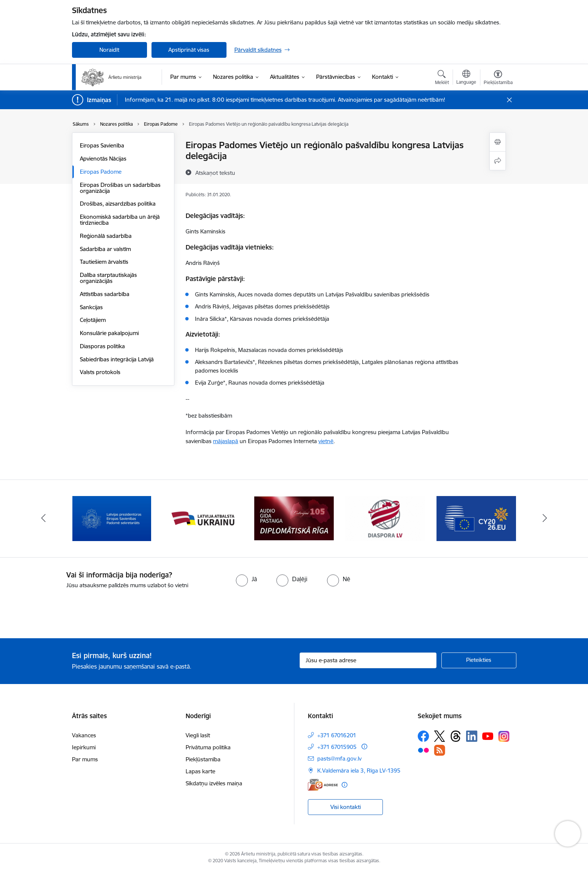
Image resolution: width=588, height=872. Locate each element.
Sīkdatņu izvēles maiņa (214, 783)
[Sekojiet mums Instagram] (504, 736)
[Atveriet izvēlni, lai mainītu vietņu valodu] (466, 78)
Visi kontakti (346, 807)
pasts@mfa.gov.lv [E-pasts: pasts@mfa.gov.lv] (339, 758)
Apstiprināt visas (189, 50)
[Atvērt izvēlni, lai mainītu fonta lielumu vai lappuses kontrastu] (498, 78)
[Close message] (509, 100)
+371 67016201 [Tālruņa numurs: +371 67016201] (337, 735)
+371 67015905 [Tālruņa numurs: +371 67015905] (337, 747)
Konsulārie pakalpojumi (109, 333)
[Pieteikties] (479, 660)
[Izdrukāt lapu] (498, 142)
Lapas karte (200, 771)
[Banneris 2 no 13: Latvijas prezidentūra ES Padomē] (203, 518)
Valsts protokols (100, 372)
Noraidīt (109, 50)
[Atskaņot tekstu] (215, 173)
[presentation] (63, 610)
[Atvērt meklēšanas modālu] (442, 78)
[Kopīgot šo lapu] (498, 161)
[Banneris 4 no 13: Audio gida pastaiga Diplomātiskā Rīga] (385, 518)
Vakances (84, 735)
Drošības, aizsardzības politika (118, 204)
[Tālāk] (545, 519)
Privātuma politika (208, 747)
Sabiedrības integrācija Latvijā (117, 359)
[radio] (246, 579)
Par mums (85, 759)
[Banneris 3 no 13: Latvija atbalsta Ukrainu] (294, 518)
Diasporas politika (102, 346)
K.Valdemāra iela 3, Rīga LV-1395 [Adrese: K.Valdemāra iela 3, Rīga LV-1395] (359, 771)
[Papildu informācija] (364, 746)
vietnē (326, 441)
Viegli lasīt (198, 735)
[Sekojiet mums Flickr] (423, 750)
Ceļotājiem (93, 320)
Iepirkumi (84, 747)
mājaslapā (226, 441)
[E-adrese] (323, 785)
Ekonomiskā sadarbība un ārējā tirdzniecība (120, 220)
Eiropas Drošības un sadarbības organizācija (120, 188)
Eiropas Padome (101, 172)
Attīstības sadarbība (105, 294)
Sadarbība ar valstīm (105, 249)
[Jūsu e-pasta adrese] (368, 660)
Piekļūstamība (203, 759)
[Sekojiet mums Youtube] (488, 736)
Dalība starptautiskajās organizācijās (108, 278)
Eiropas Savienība (102, 145)
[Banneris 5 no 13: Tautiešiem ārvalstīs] (476, 518)
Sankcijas (91, 307)
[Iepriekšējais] (43, 519)
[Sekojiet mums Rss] (439, 750)
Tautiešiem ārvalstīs (104, 262)
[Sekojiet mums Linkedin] (472, 736)
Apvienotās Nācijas (103, 159)
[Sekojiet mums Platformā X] (439, 736)
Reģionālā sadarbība (106, 236)
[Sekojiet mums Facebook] (423, 736)
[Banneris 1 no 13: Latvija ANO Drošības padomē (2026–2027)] (112, 518)
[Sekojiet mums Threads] (456, 736)
